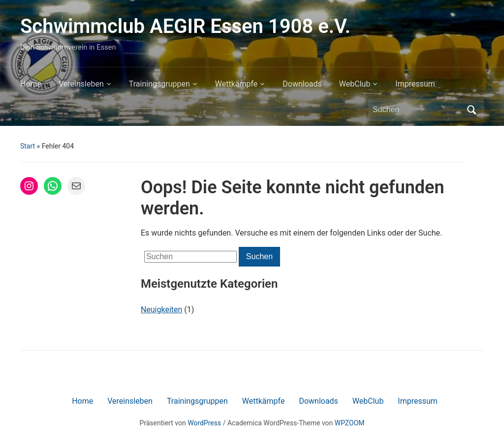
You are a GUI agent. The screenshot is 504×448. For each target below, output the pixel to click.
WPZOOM (350, 423)
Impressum (415, 84)
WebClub (355, 84)
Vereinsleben (81, 84)
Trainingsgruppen (159, 84)
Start (28, 146)
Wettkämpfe (236, 84)
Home (31, 84)
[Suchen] (417, 110)
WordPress (204, 423)
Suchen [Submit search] (472, 110)
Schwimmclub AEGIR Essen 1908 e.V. (185, 26)
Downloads (302, 84)
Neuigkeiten (161, 310)
